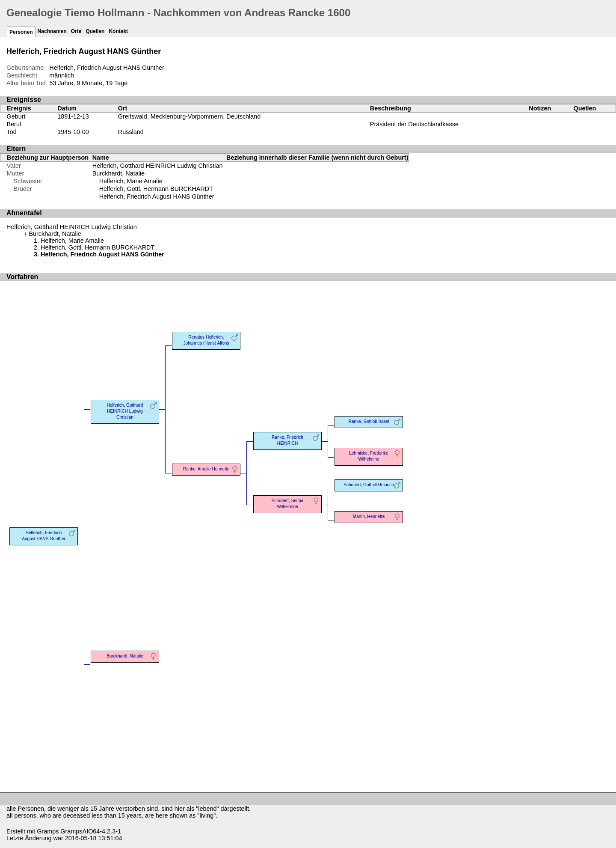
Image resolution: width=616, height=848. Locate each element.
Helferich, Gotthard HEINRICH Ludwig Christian (158, 166)
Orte (76, 31)
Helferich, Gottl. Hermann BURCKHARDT (156, 189)
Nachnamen (52, 31)
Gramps (48, 831)
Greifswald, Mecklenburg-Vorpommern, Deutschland (190, 116)
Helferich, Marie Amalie (131, 181)
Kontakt (118, 31)
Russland (131, 132)
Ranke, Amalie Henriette (206, 469)
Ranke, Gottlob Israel (369, 421)
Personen (21, 32)
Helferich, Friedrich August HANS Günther (157, 196)
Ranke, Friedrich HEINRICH (287, 440)
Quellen (95, 31)
